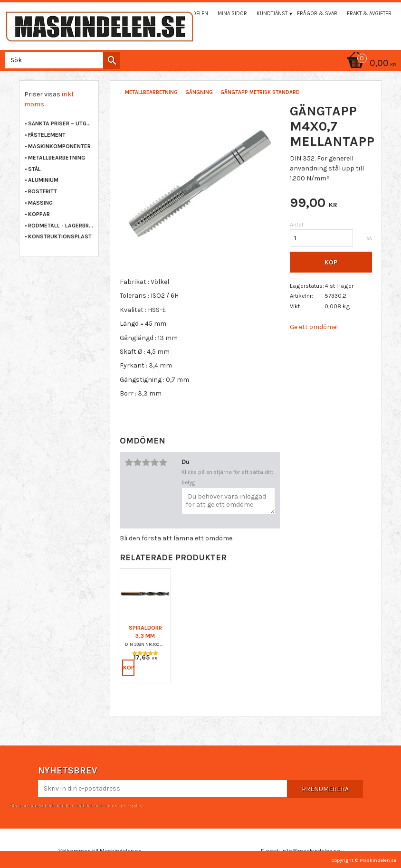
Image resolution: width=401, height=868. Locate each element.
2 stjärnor (137, 462)
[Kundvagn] (370, 64)
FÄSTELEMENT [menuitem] (47, 135)
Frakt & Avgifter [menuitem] (369, 14)
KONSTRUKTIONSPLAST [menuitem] (60, 236)
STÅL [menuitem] (34, 169)
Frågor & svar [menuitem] (317, 14)
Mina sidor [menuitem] (232, 14)
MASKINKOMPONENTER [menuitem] (59, 146)
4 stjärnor (154, 462)
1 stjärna (129, 462)
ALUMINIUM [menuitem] (43, 180)
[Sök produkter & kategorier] (61, 60)
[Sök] (112, 60)
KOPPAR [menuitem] (39, 214)
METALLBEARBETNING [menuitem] (57, 158)
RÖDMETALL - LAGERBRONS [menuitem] (61, 226)
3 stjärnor (146, 462)
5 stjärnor (163, 462)
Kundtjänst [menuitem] (272, 14)
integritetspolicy (126, 805)
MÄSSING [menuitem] (40, 203)
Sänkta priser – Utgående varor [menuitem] (61, 123)
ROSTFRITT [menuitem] (43, 191)
